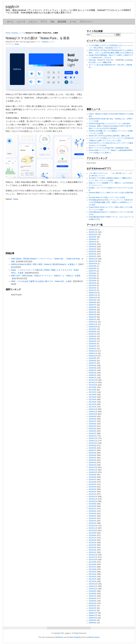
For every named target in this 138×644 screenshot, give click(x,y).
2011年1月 (93, 581)
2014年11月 (93, 470)
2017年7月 (93, 392)
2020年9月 (93, 300)
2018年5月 (93, 368)
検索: (88, 35)
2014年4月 (93, 487)
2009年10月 (93, 618)
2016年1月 (93, 436)
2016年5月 (93, 426)
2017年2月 (93, 404)
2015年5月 (93, 455)
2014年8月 (93, 477)
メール (73, 22)
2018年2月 (93, 375)
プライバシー (86, 22)
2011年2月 (93, 579)
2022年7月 (93, 271)
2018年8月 (93, 361)
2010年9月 (93, 591)
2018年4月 (93, 370)
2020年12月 (93, 293)
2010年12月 (93, 584)
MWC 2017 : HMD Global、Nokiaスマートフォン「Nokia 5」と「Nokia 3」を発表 (46, 276)
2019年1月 (93, 349)
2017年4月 (93, 400)
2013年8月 (93, 506)
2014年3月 (93, 489)
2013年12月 (93, 497)
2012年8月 (93, 535)
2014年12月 (93, 467)
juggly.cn (12, 6)
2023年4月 (93, 249)
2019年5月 (93, 339)
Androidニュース (18, 33)
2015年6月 (93, 453)
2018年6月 (93, 366)
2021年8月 (93, 278)
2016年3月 (93, 431)
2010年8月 (93, 594)
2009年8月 (93, 623)
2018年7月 (93, 363)
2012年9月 (93, 533)
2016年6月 (93, 424)
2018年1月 (93, 378)
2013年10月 (93, 501)
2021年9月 (93, 276)
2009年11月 (93, 615)
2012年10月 (93, 531)
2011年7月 (93, 567)
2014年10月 (93, 472)
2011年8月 (93, 564)
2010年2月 (93, 608)
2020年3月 (93, 315)
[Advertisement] (45, 226)
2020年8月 (93, 302)
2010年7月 (93, 596)
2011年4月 (93, 574)
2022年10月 (93, 264)
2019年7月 (93, 334)
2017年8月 (93, 390)
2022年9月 (93, 266)
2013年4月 (93, 516)
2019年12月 (93, 322)
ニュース (21, 22)
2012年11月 (93, 528)
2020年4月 (93, 312)
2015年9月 (93, 446)
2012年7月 (93, 538)
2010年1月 (93, 611)
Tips (52, 22)
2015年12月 (93, 438)
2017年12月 (93, 380)
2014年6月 (93, 482)
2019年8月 (93, 332)
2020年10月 (93, 298)
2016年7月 (93, 421)
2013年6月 (93, 511)
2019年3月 (93, 344)
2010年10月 (93, 589)
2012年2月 (93, 550)
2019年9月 (93, 329)
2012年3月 (93, 547)
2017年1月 (93, 407)
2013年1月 (93, 523)
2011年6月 (93, 569)
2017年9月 (93, 387)
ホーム (10, 22)
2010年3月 (93, 606)
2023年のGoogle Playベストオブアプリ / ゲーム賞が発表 (109, 124)
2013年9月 (93, 504)
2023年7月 (93, 242)
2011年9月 (93, 562)
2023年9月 (93, 237)
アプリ (44, 22)
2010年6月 (93, 598)
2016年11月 (93, 412)
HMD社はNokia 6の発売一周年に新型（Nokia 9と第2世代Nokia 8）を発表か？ (44, 264)
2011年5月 (93, 572)
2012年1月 (93, 552)
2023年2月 (93, 254)
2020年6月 (93, 307)
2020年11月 (93, 295)
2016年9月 (93, 416)
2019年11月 (93, 324)
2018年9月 (93, 358)
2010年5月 (93, 601)
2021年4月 (93, 283)
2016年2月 (93, 433)
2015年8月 (93, 448)
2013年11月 (93, 499)
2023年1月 (93, 256)
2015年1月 (93, 465)
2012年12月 (93, 526)
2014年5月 (93, 484)
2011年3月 (93, 577)
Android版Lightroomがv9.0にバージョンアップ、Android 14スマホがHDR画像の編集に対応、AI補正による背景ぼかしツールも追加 (111, 202)
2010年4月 (93, 603)
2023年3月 (93, 252)
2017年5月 (93, 397)
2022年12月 (93, 259)
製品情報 (62, 22)
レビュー (33, 22)
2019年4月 (93, 341)
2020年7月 (93, 305)
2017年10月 (93, 385)
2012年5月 (93, 543)
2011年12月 (93, 555)
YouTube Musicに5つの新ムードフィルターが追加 (107, 197)
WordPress (59, 637)
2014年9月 (93, 475)
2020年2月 (93, 317)
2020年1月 (93, 319)
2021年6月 (93, 281)
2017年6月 (93, 395)
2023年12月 (93, 230)
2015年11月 (93, 441)
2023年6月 (93, 244)
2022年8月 (93, 268)
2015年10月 (93, 443)
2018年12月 (93, 351)
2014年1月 (93, 494)
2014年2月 (93, 492)
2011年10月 (93, 560)
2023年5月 (93, 247)
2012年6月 (93, 540)
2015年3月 (93, 460)
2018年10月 (93, 356)
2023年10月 (93, 235)
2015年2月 (93, 463)
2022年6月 (93, 273)
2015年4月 (93, 458)
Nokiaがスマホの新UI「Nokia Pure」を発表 (38, 38)
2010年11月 (93, 586)
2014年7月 (93, 480)
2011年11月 (93, 557)
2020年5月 (93, 310)
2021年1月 (93, 290)
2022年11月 (93, 261)
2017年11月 (93, 383)
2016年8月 (93, 419)
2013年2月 (93, 521)
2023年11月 (93, 232)
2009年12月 (93, 613)
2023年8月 (93, 239)
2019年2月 (93, 346)
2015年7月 (93, 450)
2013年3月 (93, 518)
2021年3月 (93, 285)
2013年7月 (93, 509)
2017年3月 (93, 402)
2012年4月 (93, 545)
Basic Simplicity (75, 637)
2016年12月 (93, 409)
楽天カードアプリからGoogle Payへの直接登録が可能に (109, 148)
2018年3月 (93, 373)
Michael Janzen (94, 637)
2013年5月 (93, 514)
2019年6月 (93, 336)
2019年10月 (93, 327)
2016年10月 (93, 414)
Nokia (17, 44)
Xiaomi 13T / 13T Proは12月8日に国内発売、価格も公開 (109, 136)
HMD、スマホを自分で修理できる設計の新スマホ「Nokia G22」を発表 (41, 281)
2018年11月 (93, 353)
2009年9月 (93, 620)
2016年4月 (93, 429)
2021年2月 (93, 288)
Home (8, 33)
